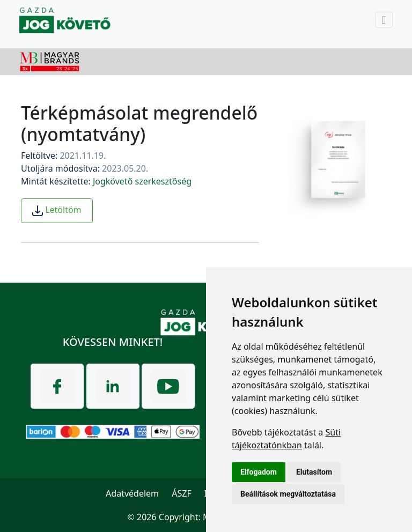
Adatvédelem (132, 493)
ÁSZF (181, 493)
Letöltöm (57, 210)
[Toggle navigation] (384, 20)
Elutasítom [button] (314, 472)
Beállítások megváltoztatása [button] (288, 494)
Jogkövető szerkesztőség (142, 181)
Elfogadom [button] (259, 472)
